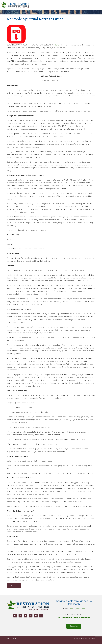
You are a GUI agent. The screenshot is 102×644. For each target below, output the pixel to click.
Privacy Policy (12, 639)
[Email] (15, 616)
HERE (57, 45)
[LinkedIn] (31, 616)
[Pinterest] (41, 616)
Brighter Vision (90, 639)
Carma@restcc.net (77, 609)
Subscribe (74, 626)
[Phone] (20, 616)
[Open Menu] (99, 5)
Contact (14, 586)
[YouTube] (36, 616)
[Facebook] (25, 616)
